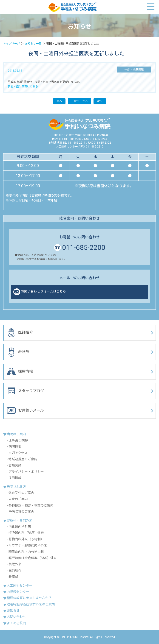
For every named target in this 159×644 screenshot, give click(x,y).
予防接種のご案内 (21, 512)
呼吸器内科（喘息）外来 (26, 533)
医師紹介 (20, 333)
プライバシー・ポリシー (26, 472)
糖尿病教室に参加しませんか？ (29, 598)
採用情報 (20, 372)
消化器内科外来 (20, 527)
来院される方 (16, 487)
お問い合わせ (16, 617)
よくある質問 (16, 623)
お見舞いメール (25, 411)
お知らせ (13, 611)
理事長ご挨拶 (18, 440)
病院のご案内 (16, 434)
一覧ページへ (79, 101)
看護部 (18, 352)
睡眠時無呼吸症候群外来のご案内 (31, 604)
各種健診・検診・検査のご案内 (31, 505)
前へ (59, 101)
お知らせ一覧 (33, 44)
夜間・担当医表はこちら (23, 86)
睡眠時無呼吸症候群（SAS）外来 (33, 558)
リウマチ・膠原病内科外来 (28, 545)
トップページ (11, 44)
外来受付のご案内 (21, 493)
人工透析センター (20, 585)
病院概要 (15, 446)
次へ (100, 101)
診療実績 (15, 466)
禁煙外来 (15, 564)
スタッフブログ (25, 391)
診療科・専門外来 (20, 520)
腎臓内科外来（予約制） (26, 539)
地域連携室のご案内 (23, 459)
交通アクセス (18, 453)
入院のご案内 (18, 499)
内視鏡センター (18, 592)
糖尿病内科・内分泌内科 (26, 552)
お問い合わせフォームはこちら (40, 292)
